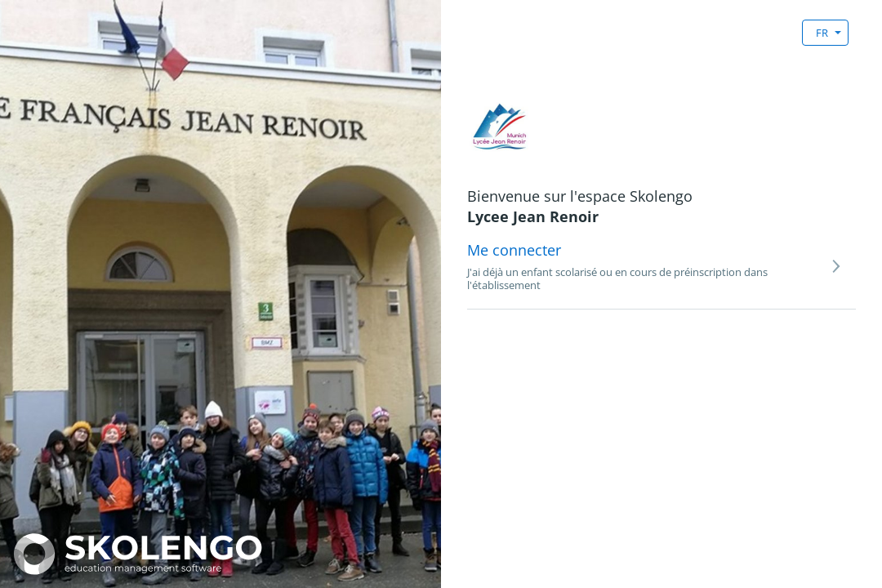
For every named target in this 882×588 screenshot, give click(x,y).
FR (822, 33)
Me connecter (514, 250)
